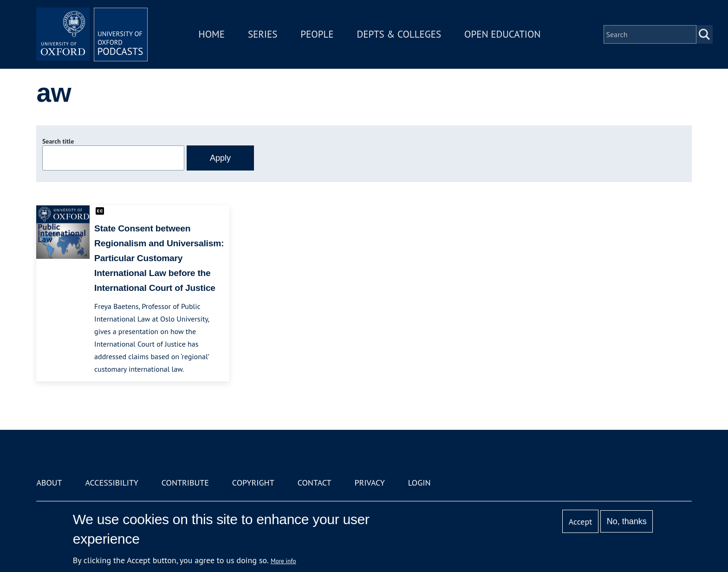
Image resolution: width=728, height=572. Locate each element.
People (317, 34)
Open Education (502, 34)
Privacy (370, 483)
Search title (58, 141)
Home (212, 34)
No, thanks (627, 521)
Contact (315, 483)
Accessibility (111, 483)
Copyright (253, 483)
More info (283, 561)
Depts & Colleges (399, 34)
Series (263, 34)
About (49, 483)
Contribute (185, 483)
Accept (581, 522)
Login (419, 483)
